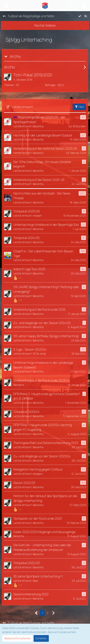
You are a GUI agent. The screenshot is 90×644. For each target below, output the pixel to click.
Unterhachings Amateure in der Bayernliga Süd (46, 225)
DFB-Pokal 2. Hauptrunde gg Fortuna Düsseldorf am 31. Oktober (47, 396)
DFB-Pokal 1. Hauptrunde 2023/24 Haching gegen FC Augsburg (43, 427)
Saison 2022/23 (24, 483)
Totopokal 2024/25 (27, 238)
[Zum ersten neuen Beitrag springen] (8, 77)
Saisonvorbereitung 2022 (31, 594)
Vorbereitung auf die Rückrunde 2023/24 (42, 380)
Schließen (41, 638)
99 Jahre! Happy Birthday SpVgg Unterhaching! (46, 336)
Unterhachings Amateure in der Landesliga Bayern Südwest (43, 365)
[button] (6, 6)
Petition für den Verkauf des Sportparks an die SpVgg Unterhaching (45, 498)
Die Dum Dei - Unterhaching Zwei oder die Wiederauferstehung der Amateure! (42, 547)
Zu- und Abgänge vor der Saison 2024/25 (42, 323)
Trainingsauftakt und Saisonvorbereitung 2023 (46, 443)
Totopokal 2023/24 (26, 412)
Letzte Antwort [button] (22, 107)
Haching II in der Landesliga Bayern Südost (43, 135)
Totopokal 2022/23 (26, 563)
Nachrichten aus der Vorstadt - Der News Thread (42, 196)
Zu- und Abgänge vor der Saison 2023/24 (42, 456)
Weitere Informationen (17, 638)
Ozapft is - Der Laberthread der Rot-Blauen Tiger (43, 253)
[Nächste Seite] (54, 613)
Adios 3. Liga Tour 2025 (29, 269)
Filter (79, 107)
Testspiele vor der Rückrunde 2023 (38, 518)
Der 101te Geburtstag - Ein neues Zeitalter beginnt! (42, 164)
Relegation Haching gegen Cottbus (38, 469)
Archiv (15, 56)
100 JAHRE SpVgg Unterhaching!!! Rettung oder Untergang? (46, 289)
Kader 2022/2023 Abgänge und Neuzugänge (44, 532)
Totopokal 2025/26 (27, 211)
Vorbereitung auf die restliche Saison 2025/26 (45, 148)
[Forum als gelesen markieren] (80, 16)
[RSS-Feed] (86, 16)
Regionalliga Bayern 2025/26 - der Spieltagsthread (39, 119)
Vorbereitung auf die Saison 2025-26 (39, 180)
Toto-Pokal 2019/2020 (33, 75)
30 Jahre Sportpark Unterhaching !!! (38, 576)
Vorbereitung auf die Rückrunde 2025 (39, 309)
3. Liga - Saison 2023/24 (30, 349)
